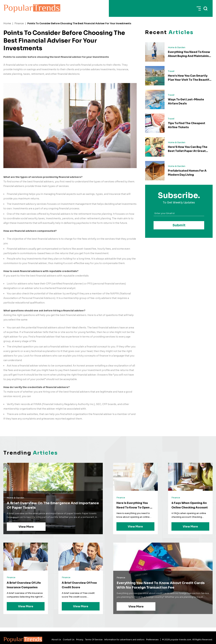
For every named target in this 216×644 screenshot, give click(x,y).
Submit (179, 225)
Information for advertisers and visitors (124, 640)
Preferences (152, 640)
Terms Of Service (94, 640)
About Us (56, 640)
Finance (19, 23)
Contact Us (69, 640)
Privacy (80, 640)
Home (7, 23)
